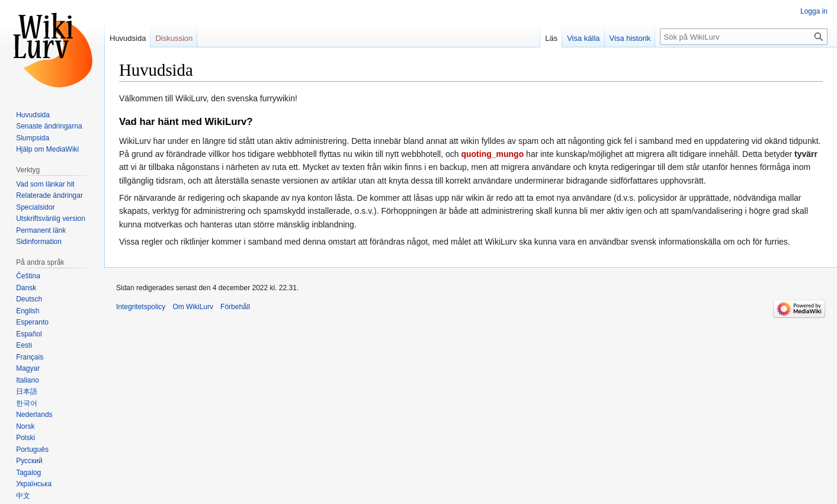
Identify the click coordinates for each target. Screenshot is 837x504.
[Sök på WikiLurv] (744, 37)
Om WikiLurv (193, 307)
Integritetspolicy (141, 307)
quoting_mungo (492, 154)
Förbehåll (235, 307)
